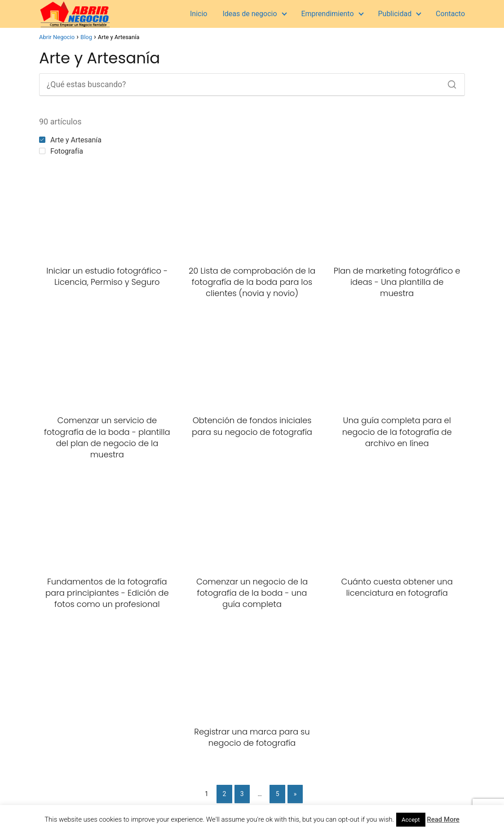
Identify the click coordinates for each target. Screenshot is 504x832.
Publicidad (395, 14)
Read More (443, 819)
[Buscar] (449, 82)
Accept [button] (411, 820)
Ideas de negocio (250, 14)
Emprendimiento (327, 14)
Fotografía (61, 151)
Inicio (199, 14)
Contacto (450, 14)
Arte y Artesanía (70, 140)
